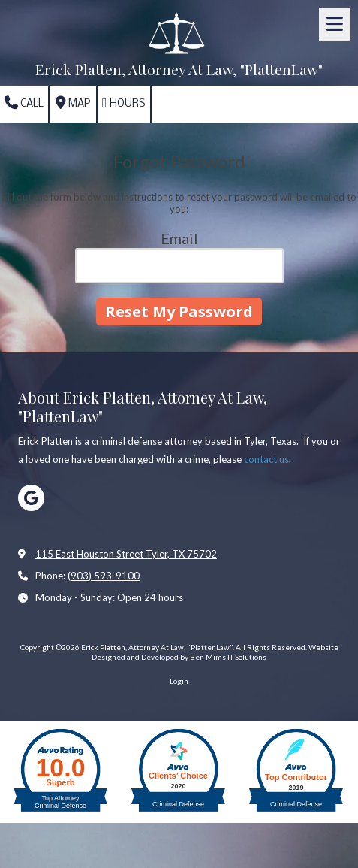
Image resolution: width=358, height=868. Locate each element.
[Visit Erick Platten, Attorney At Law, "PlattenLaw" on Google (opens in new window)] (31, 498)
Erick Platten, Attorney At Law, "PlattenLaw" (179, 69)
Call (24, 103)
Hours (124, 103)
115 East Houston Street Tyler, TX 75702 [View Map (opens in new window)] (126, 554)
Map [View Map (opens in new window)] (73, 103)
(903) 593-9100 (104, 576)
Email (179, 238)
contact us (266, 459)
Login (179, 681)
